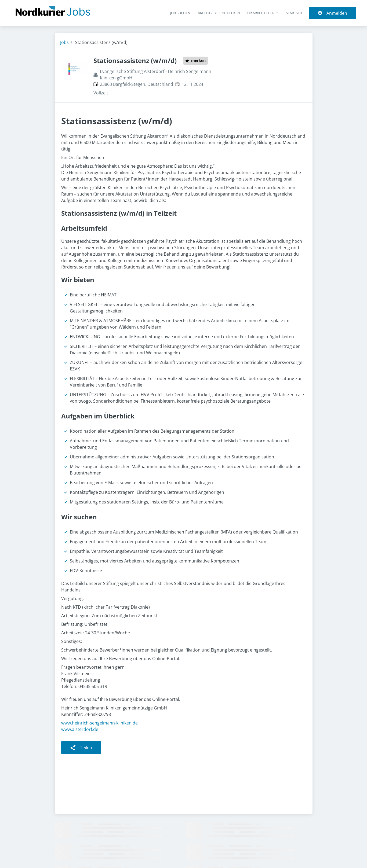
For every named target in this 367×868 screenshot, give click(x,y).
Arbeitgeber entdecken (219, 13)
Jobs (64, 42)
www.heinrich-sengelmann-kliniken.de (99, 723)
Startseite (295, 13)
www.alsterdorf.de (80, 729)
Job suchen (180, 13)
